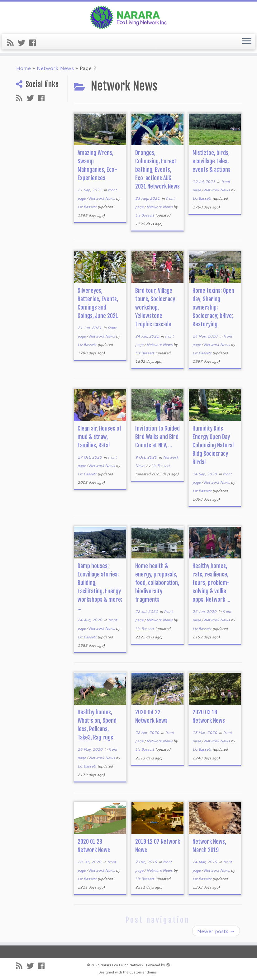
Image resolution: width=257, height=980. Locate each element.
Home (23, 68)
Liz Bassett (87, 207)
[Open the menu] (247, 42)
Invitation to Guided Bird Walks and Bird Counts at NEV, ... (157, 437)
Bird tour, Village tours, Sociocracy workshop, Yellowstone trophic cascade (155, 307)
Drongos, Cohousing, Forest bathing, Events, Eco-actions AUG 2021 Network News (157, 170)
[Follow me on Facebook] (35, 43)
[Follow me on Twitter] (24, 43)
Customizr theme (143, 972)
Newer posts (216, 931)
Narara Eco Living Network (122, 965)
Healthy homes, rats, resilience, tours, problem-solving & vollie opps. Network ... (211, 583)
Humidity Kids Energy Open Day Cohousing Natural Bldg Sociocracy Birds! (213, 445)
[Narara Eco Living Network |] (128, 17)
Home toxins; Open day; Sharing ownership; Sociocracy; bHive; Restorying (213, 307)
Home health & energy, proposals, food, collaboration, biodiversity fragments (157, 583)
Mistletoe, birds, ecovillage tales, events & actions (212, 161)
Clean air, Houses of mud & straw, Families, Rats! (99, 437)
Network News (55, 68)
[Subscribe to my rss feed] (12, 43)
